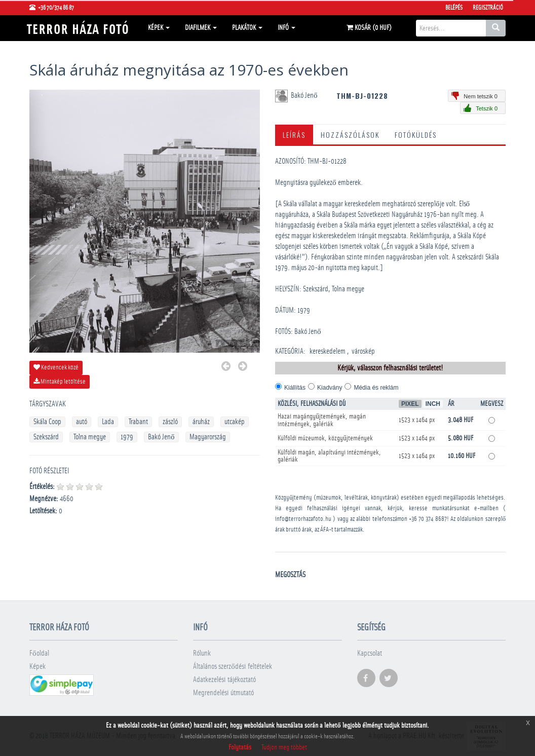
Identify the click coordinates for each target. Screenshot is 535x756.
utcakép (235, 422)
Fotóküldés (416, 135)
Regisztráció (488, 8)
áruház (201, 422)
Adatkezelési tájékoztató (224, 680)
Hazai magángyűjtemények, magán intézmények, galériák (322, 420)
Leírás (294, 135)
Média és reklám (376, 388)
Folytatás (240, 747)
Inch (433, 404)
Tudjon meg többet (284, 747)
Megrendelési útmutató (223, 693)
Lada (108, 422)
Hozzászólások (350, 135)
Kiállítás (295, 388)
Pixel (410, 404)
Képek (159, 28)
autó (82, 422)
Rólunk (202, 653)
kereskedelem (328, 351)
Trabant (138, 422)
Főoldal (39, 653)
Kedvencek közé (56, 367)
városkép (363, 351)
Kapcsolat (370, 653)
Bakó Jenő (161, 437)
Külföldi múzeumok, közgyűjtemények (325, 438)
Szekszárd (46, 437)
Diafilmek (201, 28)
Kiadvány (330, 388)
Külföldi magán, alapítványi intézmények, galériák (329, 456)
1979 (127, 437)
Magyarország (208, 437)
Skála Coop (47, 422)
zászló (170, 422)
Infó (286, 28)
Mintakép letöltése (60, 382)
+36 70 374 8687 (428, 519)
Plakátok (247, 28)
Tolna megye (90, 437)
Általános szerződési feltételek (233, 667)
